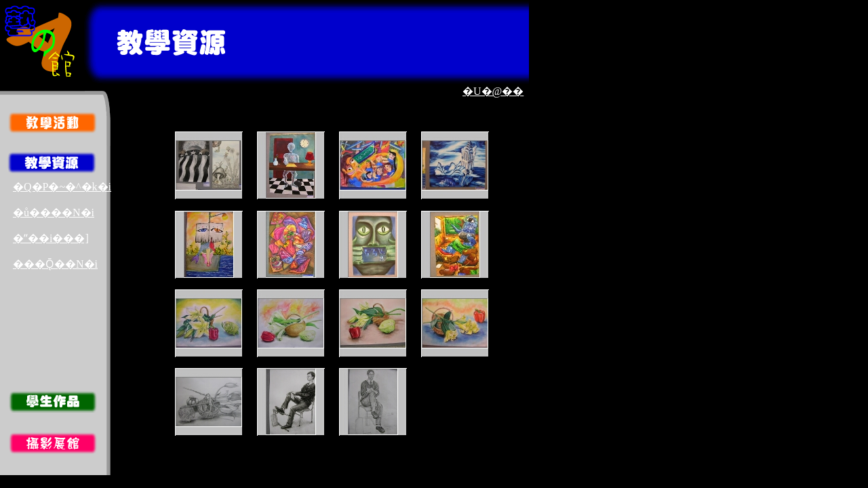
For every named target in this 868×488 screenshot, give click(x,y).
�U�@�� (493, 91)
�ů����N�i (54, 212)
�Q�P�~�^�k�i (62, 187)
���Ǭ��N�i (55, 264)
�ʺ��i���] (51, 238)
